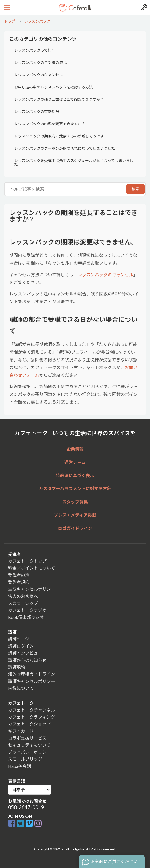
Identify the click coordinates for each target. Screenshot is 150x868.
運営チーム (75, 462)
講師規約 (17, 667)
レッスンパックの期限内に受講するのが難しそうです (59, 136)
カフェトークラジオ (27, 610)
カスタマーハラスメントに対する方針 (75, 488)
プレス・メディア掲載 (75, 515)
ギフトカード (21, 731)
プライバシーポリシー (29, 752)
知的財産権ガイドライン (32, 674)
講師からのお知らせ (27, 660)
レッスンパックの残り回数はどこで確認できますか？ (59, 99)
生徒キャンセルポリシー (32, 589)
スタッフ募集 (75, 502)
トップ (10, 21)
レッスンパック (37, 21)
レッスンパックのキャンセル (39, 75)
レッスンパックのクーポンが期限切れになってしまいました (65, 148)
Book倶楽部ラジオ (26, 617)
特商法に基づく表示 (75, 475)
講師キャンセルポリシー (32, 681)
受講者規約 (19, 582)
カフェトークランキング (32, 717)
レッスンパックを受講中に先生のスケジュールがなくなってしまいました (74, 162)
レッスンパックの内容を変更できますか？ (50, 124)
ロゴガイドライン (75, 528)
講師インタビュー (25, 653)
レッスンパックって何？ (35, 50)
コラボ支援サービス (27, 738)
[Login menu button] (143, 8)
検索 (136, 189)
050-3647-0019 (26, 807)
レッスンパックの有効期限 (37, 111)
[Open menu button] (7, 8)
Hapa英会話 (20, 766)
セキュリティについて (29, 745)
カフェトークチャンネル (32, 710)
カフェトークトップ (27, 561)
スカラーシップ (23, 603)
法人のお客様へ (23, 596)
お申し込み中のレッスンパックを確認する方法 (53, 87)
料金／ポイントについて (32, 568)
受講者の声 (19, 575)
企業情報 (75, 449)
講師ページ (19, 639)
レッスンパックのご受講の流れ (40, 62)
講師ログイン (21, 646)
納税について (21, 688)
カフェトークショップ (29, 724)
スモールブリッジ (25, 759)
